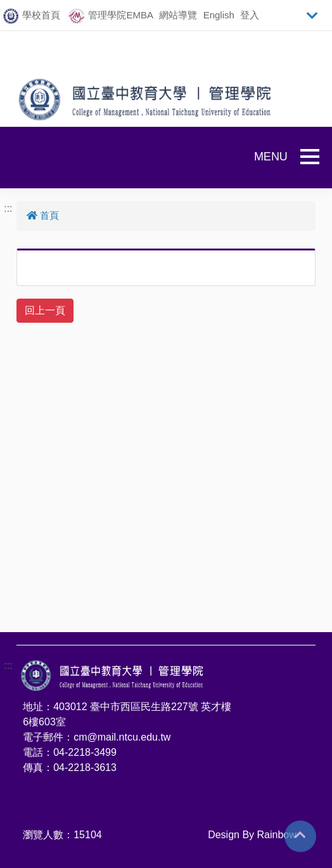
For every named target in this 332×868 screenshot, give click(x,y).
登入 (250, 15)
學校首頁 (41, 15)
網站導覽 (178, 15)
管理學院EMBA (121, 15)
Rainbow (277, 835)
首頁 (43, 215)
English (219, 15)
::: (8, 208)
